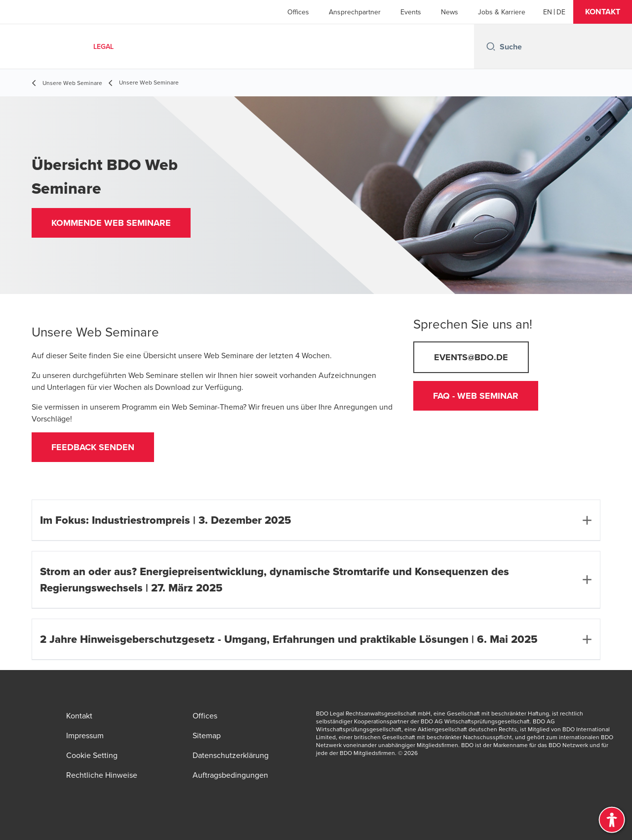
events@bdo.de (471, 357)
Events (411, 12)
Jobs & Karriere (502, 12)
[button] (603, 12)
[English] (548, 12)
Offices (298, 12)
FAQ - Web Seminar (476, 396)
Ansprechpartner (355, 12)
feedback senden (93, 447)
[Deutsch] (561, 12)
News (450, 12)
